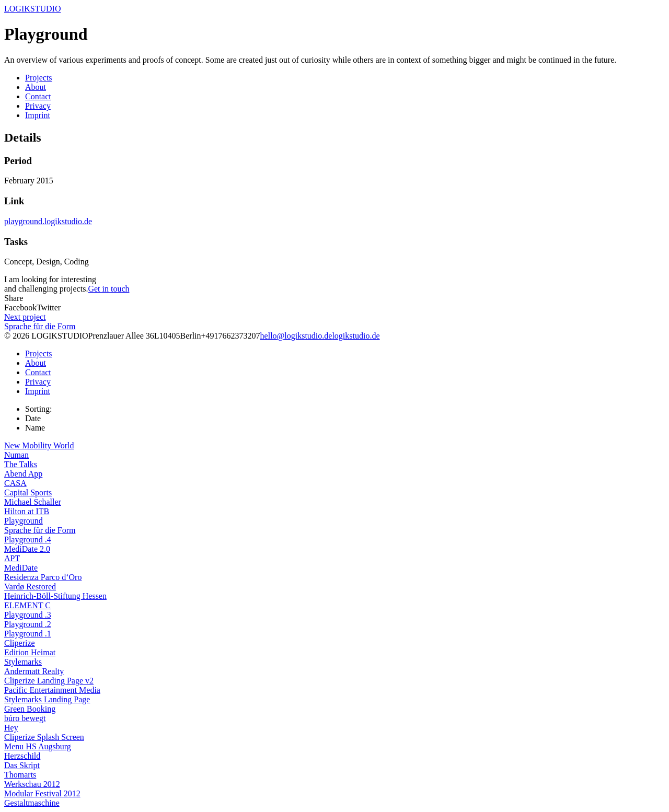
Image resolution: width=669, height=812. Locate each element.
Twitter (49, 308)
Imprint (38, 115)
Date (33, 418)
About (36, 87)
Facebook (20, 308)
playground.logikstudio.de (48, 221)
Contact (38, 96)
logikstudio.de (356, 336)
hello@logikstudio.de (296, 336)
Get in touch (108, 289)
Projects (39, 78)
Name (35, 428)
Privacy (38, 106)
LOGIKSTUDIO (32, 9)
